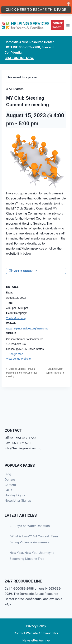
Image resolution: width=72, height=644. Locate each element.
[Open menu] (68, 24)
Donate (10, 480)
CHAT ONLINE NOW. (19, 56)
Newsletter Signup (18, 500)
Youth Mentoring (16, 318)
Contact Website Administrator (36, 633)
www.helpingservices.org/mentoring (27, 328)
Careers (10, 485)
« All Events (15, 89)
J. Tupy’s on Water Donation (30, 526)
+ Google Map (15, 354)
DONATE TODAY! (58, 24)
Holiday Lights (15, 495)
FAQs (8, 490)
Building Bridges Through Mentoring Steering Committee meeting (22, 373)
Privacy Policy (36, 626)
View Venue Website (18, 359)
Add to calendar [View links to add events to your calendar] (23, 271)
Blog (8, 474)
